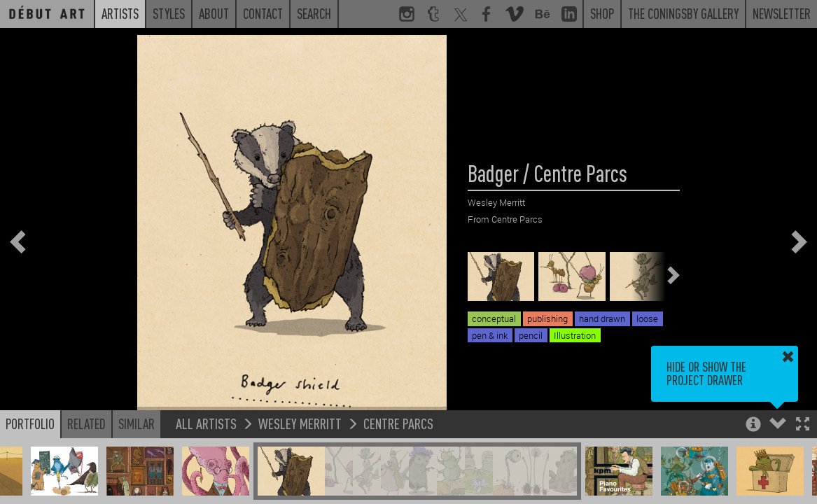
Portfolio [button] (30, 423)
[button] (803, 425)
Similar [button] (137, 423)
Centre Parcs (398, 423)
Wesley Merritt (300, 423)
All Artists (206, 423)
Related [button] (86, 423)
